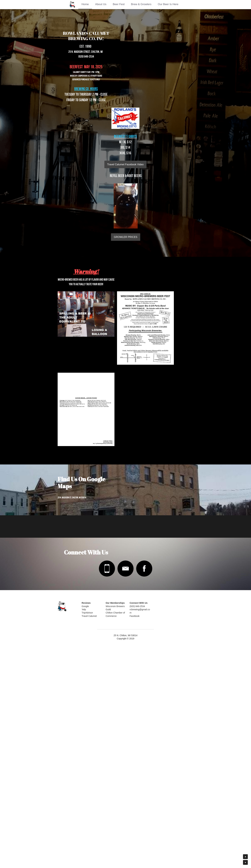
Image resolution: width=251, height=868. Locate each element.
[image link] (106, 788)
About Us (101, 4)
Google (87, 826)
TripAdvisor (89, 833)
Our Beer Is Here (168, 4)
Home (85, 4)
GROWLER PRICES (161, 166)
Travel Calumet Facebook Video (90, 159)
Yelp (86, 829)
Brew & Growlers (141, 4)
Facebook (141, 833)
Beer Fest (119, 4)
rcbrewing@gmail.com (147, 829)
